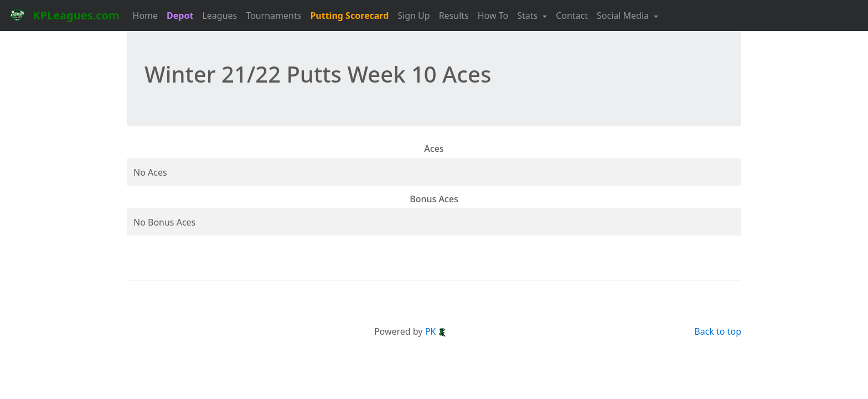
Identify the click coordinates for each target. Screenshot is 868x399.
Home (146, 16)
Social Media (624, 16)
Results (454, 16)
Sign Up (414, 16)
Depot (180, 16)
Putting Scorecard (349, 16)
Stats (528, 16)
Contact (572, 16)
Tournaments (273, 16)
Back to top (718, 331)
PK (436, 331)
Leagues (219, 16)
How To (493, 16)
